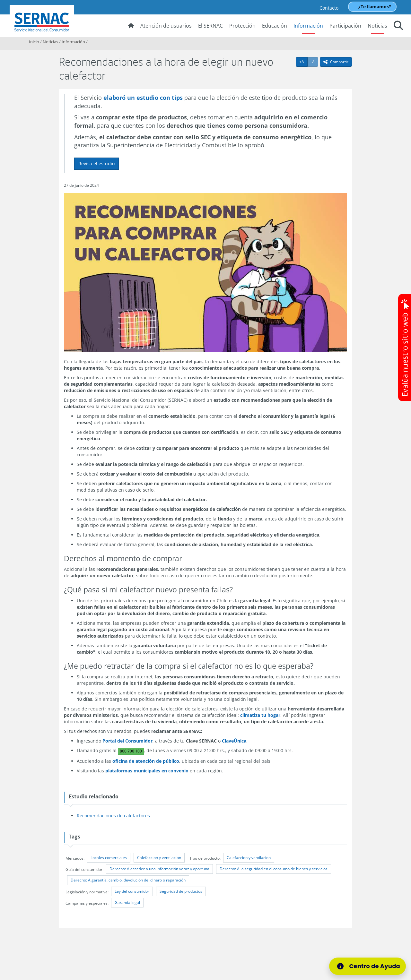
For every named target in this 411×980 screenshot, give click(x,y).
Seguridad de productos (181, 891)
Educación (275, 26)
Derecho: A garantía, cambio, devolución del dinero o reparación (128, 880)
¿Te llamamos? (375, 7)
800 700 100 (131, 751)
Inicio (34, 42)
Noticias (377, 26)
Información (308, 26)
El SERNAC (210, 26)
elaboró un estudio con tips (143, 98)
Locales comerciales (109, 858)
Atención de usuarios (166, 26)
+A (303, 62)
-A (315, 62)
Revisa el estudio (96, 163)
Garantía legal (127, 903)
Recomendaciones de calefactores (113, 816)
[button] (398, 26)
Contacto (329, 8)
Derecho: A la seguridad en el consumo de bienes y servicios (274, 869)
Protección (242, 26)
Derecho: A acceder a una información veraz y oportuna (159, 869)
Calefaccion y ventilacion (159, 858)
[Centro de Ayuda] (372, 966)
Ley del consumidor (132, 891)
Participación (345, 26)
